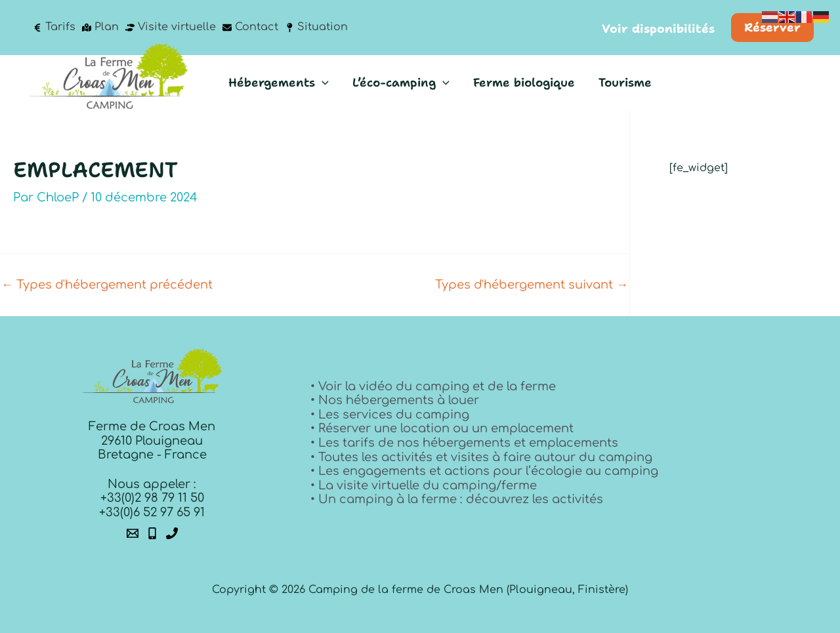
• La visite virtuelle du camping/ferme (424, 485)
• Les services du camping (390, 415)
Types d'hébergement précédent (107, 285)
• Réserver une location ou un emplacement (442, 428)
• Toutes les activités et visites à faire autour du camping (481, 457)
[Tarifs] (54, 28)
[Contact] (250, 28)
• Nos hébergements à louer (395, 400)
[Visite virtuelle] (171, 28)
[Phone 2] (172, 533)
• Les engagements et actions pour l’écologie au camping (484, 471)
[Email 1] (133, 533)
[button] (658, 30)
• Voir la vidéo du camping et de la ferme (433, 386)
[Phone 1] (152, 533)
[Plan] (100, 28)
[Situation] (316, 28)
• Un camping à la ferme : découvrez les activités (457, 499)
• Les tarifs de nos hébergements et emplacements (464, 443)
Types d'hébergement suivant (532, 285)
